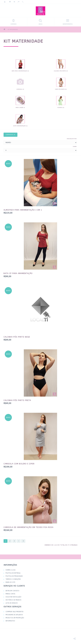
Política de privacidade (14, 576)
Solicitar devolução (13, 597)
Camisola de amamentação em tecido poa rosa (28, 527)
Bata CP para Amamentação (18, 273)
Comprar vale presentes (15, 612)
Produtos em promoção (15, 618)
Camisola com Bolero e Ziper (19, 464)
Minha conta (10, 594)
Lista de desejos (12, 603)
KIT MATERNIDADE (13, 30)
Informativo (10, 621)
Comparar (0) (10, 135)
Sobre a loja (10, 570)
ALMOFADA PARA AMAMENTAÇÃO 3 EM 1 (23, 210)
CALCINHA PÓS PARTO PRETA (17, 400)
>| (23, 541)
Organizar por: (72, 139)
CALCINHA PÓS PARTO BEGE (17, 337)
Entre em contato (12, 591)
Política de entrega (13, 573)
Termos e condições (13, 579)
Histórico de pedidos (13, 600)
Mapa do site (10, 582)
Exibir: (75, 147)
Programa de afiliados (14, 615)
